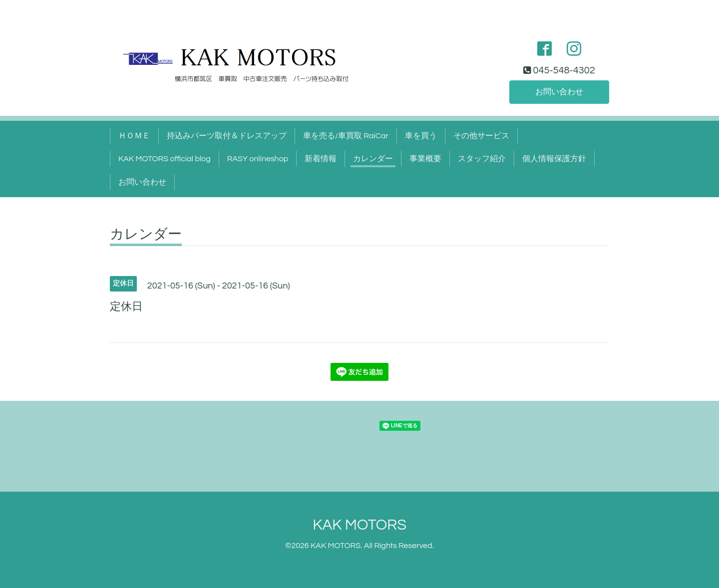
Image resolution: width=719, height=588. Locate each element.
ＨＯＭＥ (134, 136)
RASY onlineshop (258, 159)
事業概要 (425, 159)
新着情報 (321, 159)
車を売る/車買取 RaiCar (346, 136)
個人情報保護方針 (554, 159)
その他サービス (481, 136)
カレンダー (373, 159)
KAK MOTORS (359, 525)
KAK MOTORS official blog (165, 159)
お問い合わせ (559, 92)
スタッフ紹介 (482, 159)
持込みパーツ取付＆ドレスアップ (227, 136)
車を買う (421, 136)
